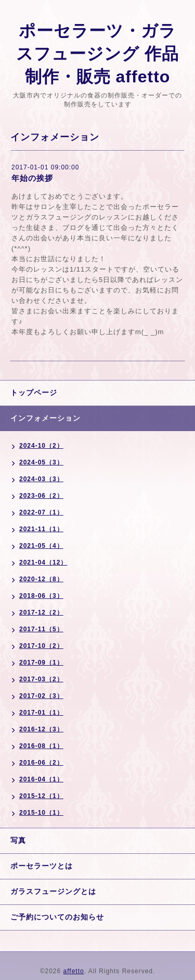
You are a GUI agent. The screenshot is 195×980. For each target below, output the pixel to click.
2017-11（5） (41, 629)
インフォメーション (45, 418)
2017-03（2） (41, 679)
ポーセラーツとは (42, 866)
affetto (74, 971)
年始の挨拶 (32, 178)
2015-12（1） (41, 796)
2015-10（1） (41, 813)
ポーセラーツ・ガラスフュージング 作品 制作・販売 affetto (97, 54)
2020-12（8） (41, 579)
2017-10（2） (41, 646)
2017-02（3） (41, 696)
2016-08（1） (41, 746)
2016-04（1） (41, 779)
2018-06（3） (41, 596)
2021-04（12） (43, 562)
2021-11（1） (41, 529)
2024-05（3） (41, 462)
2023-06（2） (41, 496)
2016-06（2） (41, 763)
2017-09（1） (41, 663)
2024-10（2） (41, 446)
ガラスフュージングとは (53, 891)
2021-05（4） (41, 546)
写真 (18, 840)
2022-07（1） (41, 512)
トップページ (34, 393)
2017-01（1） (41, 713)
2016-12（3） (41, 729)
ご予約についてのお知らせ (57, 917)
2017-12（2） (41, 612)
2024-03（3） (41, 479)
